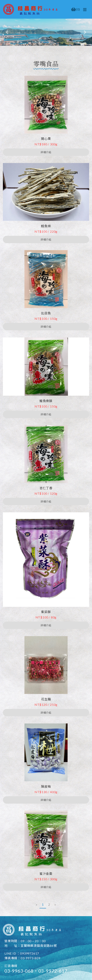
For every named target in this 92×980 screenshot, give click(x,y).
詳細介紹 (46, 152)
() (76, 9)
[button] (7, 32)
